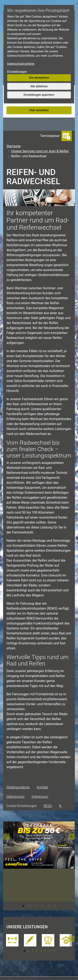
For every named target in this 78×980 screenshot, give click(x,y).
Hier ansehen (39, 110)
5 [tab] (48, 906)
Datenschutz (15, 797)
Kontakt (42, 787)
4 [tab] (42, 906)
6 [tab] (55, 906)
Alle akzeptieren (39, 78)
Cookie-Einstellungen (21, 806)
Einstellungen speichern (39, 95)
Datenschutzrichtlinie (21, 64)
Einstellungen (17, 72)
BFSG (48, 806)
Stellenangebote (18, 787)
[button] (6, 866)
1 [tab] (24, 906)
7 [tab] (50, 951)
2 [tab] (30, 906)
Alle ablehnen (39, 86)
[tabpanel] (39, 851)
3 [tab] (36, 906)
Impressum (40, 797)
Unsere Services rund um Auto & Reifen (40, 151)
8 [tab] (54, 951)
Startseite (14, 146)
